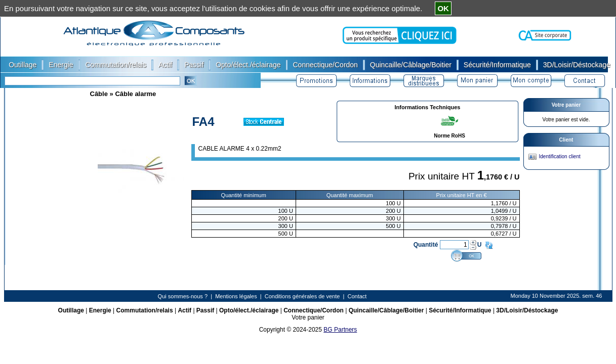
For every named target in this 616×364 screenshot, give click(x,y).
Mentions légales (236, 296)
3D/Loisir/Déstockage (527, 310)
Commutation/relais (145, 310)
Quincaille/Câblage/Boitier (386, 310)
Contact (357, 296)
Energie (100, 310)
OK (443, 8)
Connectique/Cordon (314, 310)
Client (566, 140)
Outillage (71, 310)
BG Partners (340, 330)
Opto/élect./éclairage (249, 310)
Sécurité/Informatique (460, 310)
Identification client (560, 156)
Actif (184, 310)
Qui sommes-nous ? (183, 296)
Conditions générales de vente (302, 296)
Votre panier (566, 105)
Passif (205, 310)
